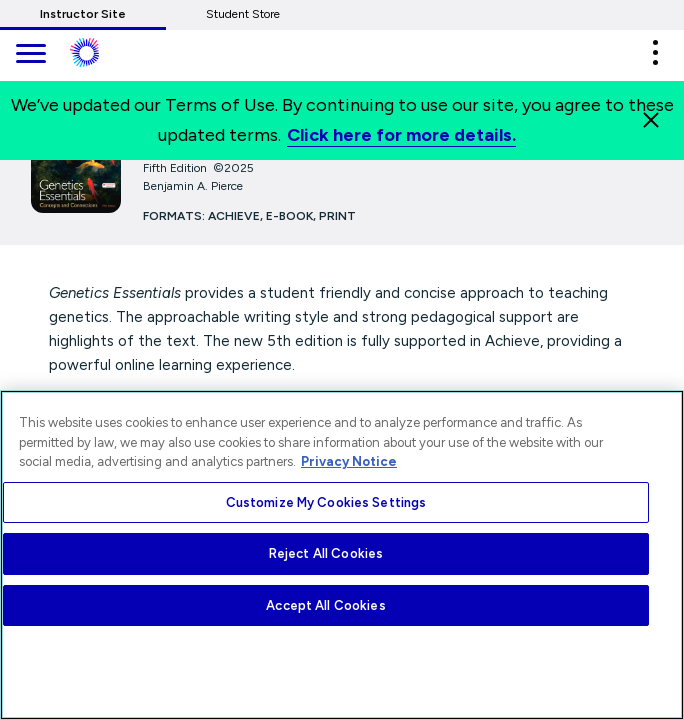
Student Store (243, 14)
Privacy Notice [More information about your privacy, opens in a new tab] (349, 461)
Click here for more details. (401, 135)
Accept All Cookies (325, 605)
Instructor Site (83, 14)
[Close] (651, 120)
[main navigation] (30, 55)
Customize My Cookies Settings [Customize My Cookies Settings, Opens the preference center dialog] (326, 502)
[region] (342, 555)
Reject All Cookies (326, 553)
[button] (655, 52)
